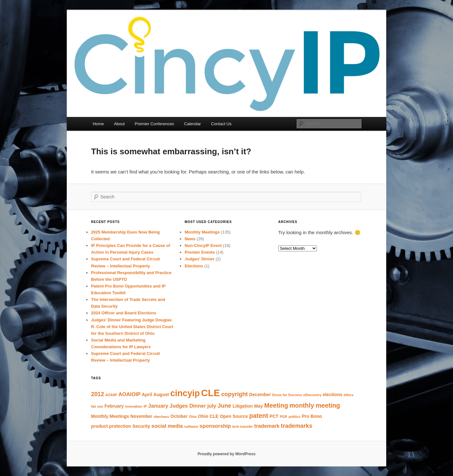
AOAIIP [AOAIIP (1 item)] (111, 395)
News (190, 239)
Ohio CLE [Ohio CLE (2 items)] (208, 416)
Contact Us (221, 124)
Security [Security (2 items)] (141, 426)
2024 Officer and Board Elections (124, 313)
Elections (194, 266)
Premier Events (200, 252)
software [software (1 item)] (191, 426)
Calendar (192, 124)
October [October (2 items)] (179, 416)
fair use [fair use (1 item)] (97, 406)
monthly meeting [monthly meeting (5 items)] (315, 405)
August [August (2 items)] (161, 395)
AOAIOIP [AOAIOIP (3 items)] (130, 394)
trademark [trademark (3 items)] (267, 426)
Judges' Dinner (200, 259)
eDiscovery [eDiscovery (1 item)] (312, 395)
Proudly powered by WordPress (226, 454)
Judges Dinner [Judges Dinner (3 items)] (188, 406)
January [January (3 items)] (158, 406)
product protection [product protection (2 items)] (111, 426)
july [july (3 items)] (212, 406)
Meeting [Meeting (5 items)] (276, 405)
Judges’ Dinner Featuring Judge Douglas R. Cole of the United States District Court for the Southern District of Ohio (132, 327)
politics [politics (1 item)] (294, 417)
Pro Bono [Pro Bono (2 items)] (312, 416)
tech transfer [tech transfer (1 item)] (243, 426)
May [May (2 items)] (258, 406)
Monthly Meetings (202, 232)
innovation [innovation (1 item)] (134, 406)
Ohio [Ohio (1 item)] (193, 417)
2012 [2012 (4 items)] (98, 394)
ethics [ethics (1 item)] (349, 395)
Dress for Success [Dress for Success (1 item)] (287, 395)
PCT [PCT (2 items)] (274, 416)
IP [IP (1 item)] (145, 406)
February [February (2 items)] (114, 406)
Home (98, 124)
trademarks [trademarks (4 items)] (297, 426)
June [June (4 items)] (224, 406)
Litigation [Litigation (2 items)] (243, 406)
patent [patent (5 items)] (259, 416)
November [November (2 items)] (141, 416)
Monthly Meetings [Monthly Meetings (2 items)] (110, 416)
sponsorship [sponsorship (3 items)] (215, 426)
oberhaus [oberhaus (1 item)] (161, 417)
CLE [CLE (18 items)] (211, 393)
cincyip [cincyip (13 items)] (185, 393)
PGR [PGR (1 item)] (284, 417)
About (119, 124)
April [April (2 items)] (147, 395)
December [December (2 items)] (260, 395)
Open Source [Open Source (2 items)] (234, 416)
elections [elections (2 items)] (332, 395)
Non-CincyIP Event (203, 246)
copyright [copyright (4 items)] (234, 394)
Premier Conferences (154, 124)
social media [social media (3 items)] (167, 426)
